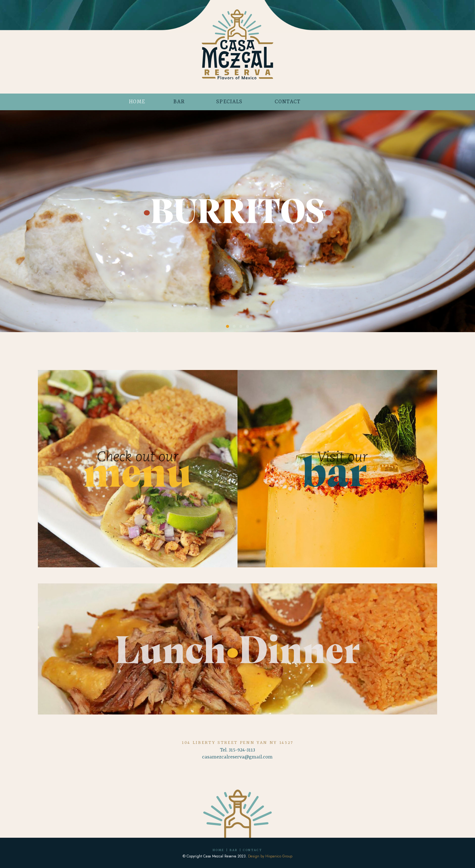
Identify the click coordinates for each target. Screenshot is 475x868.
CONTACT (288, 102)
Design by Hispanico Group (270, 856)
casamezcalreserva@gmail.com (237, 757)
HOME (137, 102)
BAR (179, 102)
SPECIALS (229, 102)
